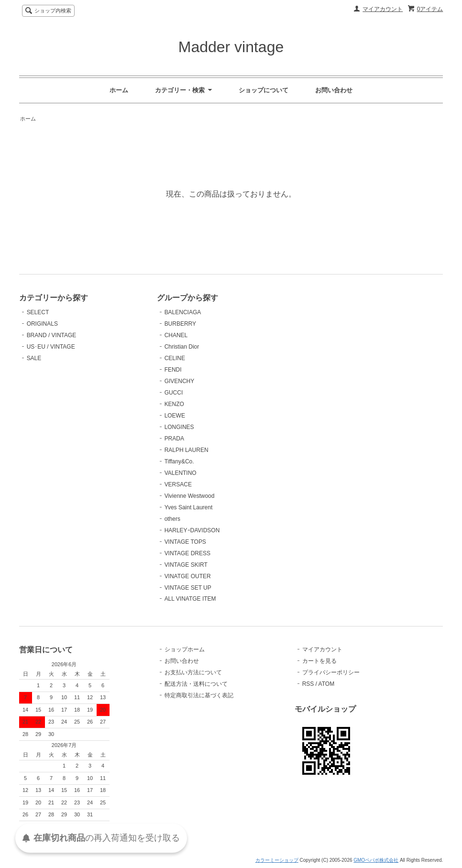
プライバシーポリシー (331, 672)
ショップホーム (185, 649)
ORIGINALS (42, 324)
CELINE (175, 358)
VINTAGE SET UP (188, 588)
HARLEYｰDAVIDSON (192, 530)
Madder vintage (231, 47)
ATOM (327, 684)
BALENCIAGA (183, 312)
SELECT (38, 312)
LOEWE (175, 416)
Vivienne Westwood (190, 496)
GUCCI (174, 393)
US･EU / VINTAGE (51, 347)
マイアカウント (383, 9)
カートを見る (319, 661)
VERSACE (178, 484)
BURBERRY (180, 324)
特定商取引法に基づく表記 (199, 695)
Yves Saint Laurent (189, 507)
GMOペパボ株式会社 (376, 860)
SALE (34, 358)
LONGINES (179, 427)
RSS (308, 684)
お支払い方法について (193, 672)
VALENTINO (181, 473)
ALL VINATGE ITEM (190, 599)
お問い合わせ (334, 90)
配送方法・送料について (196, 684)
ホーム (119, 90)
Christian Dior (182, 347)
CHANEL (176, 335)
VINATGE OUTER (188, 576)
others (172, 519)
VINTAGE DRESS (187, 553)
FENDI (173, 370)
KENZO (174, 404)
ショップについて (264, 90)
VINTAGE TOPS (185, 542)
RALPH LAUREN (187, 450)
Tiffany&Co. (179, 461)
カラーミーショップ (277, 860)
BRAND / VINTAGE (52, 335)
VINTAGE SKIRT (186, 565)
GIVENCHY (180, 381)
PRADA (174, 439)
